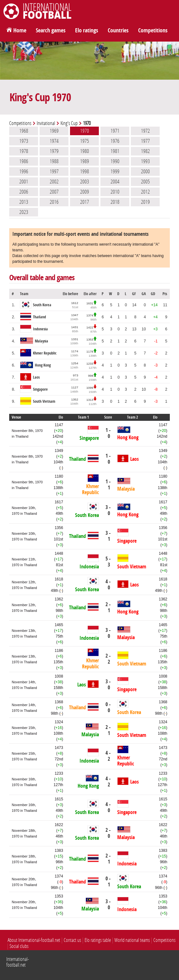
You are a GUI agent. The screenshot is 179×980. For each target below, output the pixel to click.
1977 (145, 141)
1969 (54, 131)
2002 (54, 182)
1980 (85, 151)
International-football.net (18, 962)
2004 (115, 182)
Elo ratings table (98, 940)
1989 (85, 161)
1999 (115, 171)
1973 (24, 141)
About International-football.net (34, 940)
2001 (24, 182)
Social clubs (19, 946)
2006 (24, 192)
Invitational (46, 123)
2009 (85, 192)
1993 (145, 161)
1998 (85, 171)
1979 (54, 151)
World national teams (132, 940)
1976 (115, 141)
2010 (115, 192)
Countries (118, 30)
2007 (54, 192)
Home (20, 30)
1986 (24, 161)
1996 (24, 171)
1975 (85, 141)
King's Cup (69, 123)
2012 (145, 192)
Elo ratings (87, 30)
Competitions (153, 30)
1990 (115, 161)
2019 (145, 202)
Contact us (72, 940)
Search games (51, 30)
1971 (115, 131)
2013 (24, 202)
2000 (145, 171)
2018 (115, 202)
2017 (85, 202)
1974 (54, 141)
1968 (24, 131)
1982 (145, 151)
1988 (54, 161)
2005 (145, 182)
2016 (54, 202)
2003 (85, 182)
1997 (54, 171)
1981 (115, 151)
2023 (24, 212)
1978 (24, 151)
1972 (145, 131)
